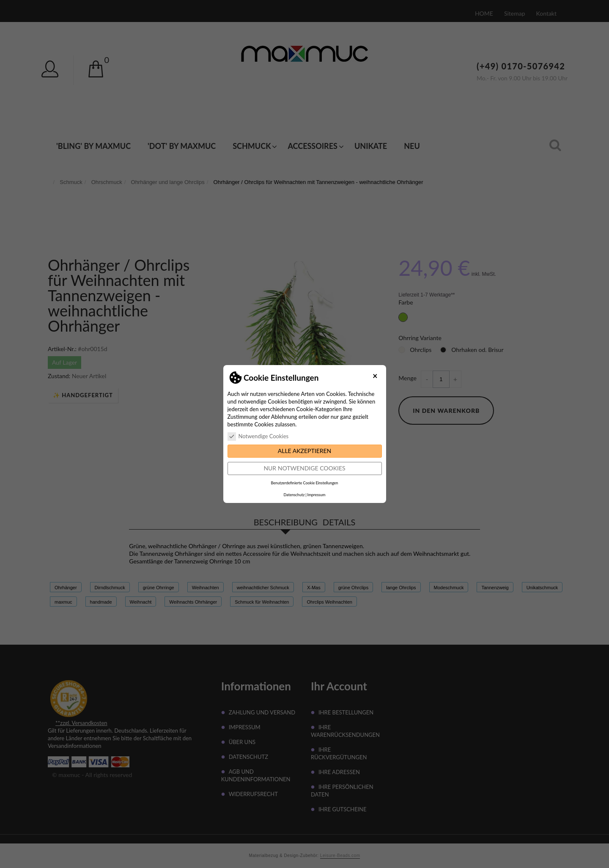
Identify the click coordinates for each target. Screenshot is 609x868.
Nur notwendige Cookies (304, 468)
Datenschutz (294, 495)
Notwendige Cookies (258, 436)
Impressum (316, 495)
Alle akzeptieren (305, 451)
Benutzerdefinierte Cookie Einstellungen (305, 483)
